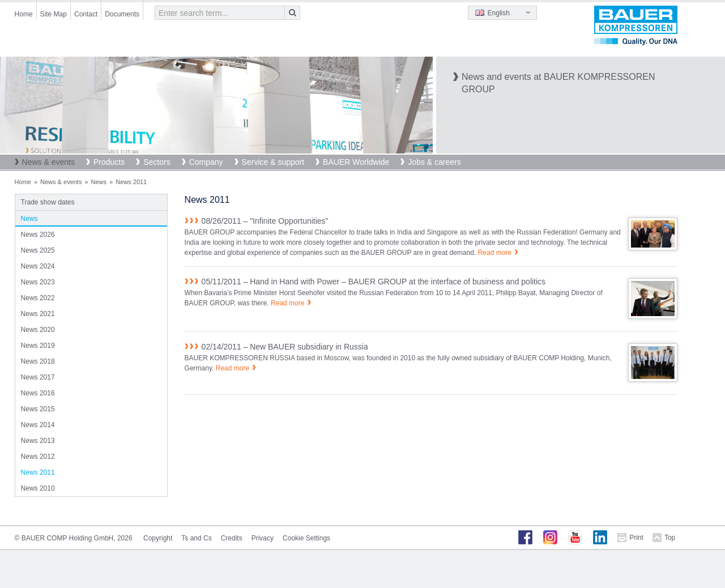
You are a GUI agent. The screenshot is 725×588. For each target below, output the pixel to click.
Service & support (273, 162)
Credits (232, 538)
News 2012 (38, 457)
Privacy (263, 538)
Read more (495, 253)
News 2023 (38, 282)
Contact (86, 14)
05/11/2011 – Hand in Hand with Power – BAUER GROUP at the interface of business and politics (374, 282)
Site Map (54, 14)
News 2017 (38, 377)
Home (24, 14)
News (99, 182)
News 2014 (38, 425)
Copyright (158, 538)
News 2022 (38, 298)
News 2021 (38, 314)
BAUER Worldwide (356, 162)
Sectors (157, 162)
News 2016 (38, 393)
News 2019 (38, 346)
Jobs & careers (434, 162)
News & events (48, 162)
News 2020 (38, 330)
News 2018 (38, 361)
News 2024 (38, 266)
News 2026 (38, 235)
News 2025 (38, 250)
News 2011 (38, 472)
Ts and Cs (196, 538)
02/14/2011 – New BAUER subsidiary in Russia (285, 347)
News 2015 (38, 409)
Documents (122, 14)
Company (206, 162)
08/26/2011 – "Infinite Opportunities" (265, 221)
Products (109, 162)
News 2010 (38, 488)
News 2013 (38, 441)
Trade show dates (48, 202)
